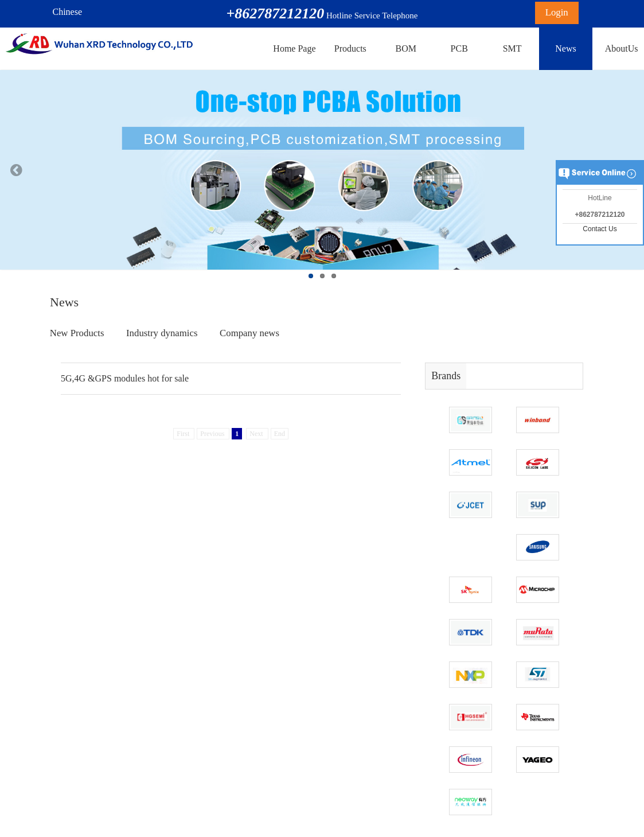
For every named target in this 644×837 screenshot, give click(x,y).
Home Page (294, 48)
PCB (459, 48)
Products (350, 48)
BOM (406, 48)
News (565, 48)
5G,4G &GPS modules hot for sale (125, 378)
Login (557, 12)
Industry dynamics (162, 333)
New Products (77, 333)
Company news (249, 333)
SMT (512, 48)
